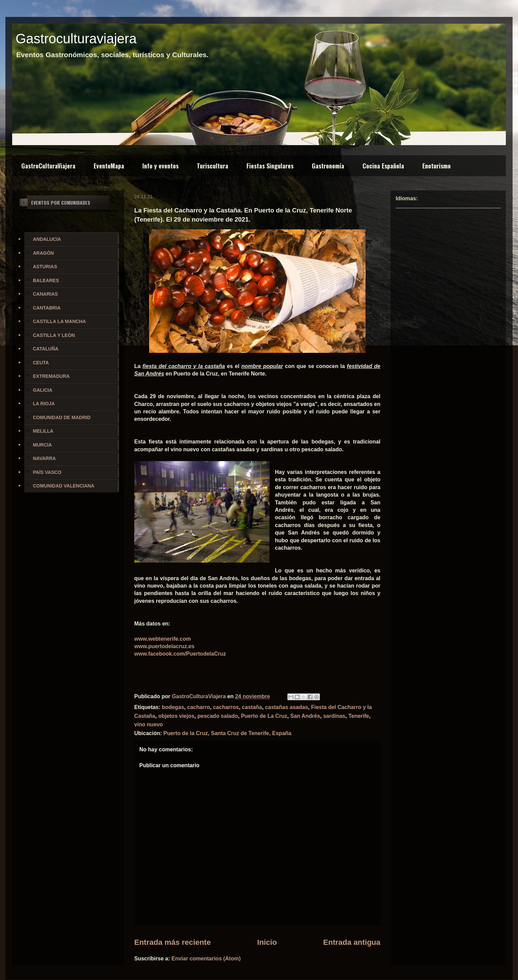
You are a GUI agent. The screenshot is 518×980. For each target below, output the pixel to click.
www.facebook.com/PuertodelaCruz (180, 654)
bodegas (173, 707)
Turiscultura (213, 166)
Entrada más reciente (173, 942)
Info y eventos (160, 166)
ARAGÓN (43, 253)
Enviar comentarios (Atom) (206, 959)
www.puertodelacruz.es (164, 646)
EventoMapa (109, 166)
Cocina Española (383, 166)
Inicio (267, 942)
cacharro (198, 707)
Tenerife (359, 716)
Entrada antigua (352, 942)
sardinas (334, 716)
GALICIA (43, 390)
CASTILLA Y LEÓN (54, 335)
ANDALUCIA (47, 239)
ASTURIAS (45, 267)
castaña (252, 707)
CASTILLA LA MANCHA (59, 321)
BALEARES (46, 280)
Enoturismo (437, 166)
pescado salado (218, 716)
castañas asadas (287, 707)
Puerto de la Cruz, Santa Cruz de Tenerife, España (227, 733)
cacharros (226, 707)
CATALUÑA (46, 349)
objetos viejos (176, 716)
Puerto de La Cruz (264, 716)
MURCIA (42, 445)
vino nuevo (148, 724)
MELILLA (43, 431)
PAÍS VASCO (47, 472)
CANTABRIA (47, 308)
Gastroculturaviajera (76, 39)
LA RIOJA (44, 404)
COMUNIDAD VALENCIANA (64, 486)
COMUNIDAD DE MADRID (62, 417)
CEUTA (41, 363)
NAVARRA (44, 458)
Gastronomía (328, 166)
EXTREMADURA (51, 376)
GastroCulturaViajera (48, 166)
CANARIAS (45, 294)
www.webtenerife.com (162, 639)
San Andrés (305, 716)
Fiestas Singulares (270, 166)
